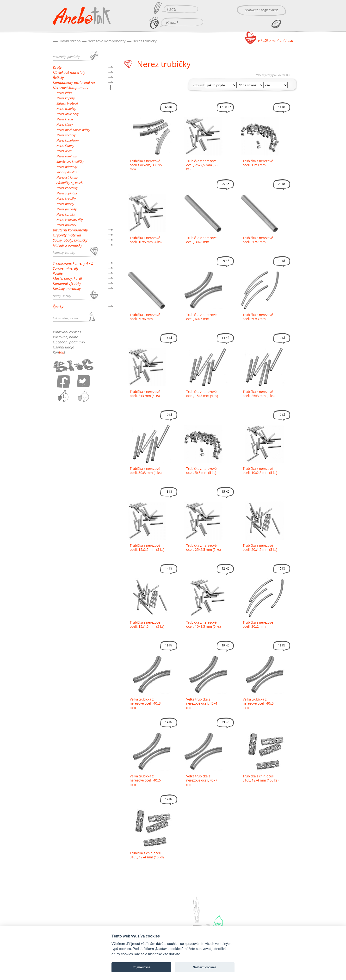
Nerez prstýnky (67, 209)
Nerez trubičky (144, 41)
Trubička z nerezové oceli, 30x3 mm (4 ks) (146, 471)
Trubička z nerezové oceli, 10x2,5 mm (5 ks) (260, 471)
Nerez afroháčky (68, 114)
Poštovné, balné (65, 337)
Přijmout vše (142, 967)
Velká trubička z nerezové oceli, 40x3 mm (145, 703)
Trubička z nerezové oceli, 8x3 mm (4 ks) (145, 394)
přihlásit (251, 10)
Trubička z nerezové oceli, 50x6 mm (145, 317)
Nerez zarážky (66, 135)
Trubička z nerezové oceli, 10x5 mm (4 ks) (146, 240)
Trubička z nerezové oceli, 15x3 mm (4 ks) (202, 394)
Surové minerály (66, 268)
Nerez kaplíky (66, 98)
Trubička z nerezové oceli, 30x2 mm (258, 624)
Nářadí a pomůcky (68, 245)
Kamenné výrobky (67, 283)
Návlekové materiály (69, 72)
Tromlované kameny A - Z (73, 263)
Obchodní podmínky (69, 342)
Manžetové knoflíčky (70, 161)
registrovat (269, 10)
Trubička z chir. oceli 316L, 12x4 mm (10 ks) (147, 855)
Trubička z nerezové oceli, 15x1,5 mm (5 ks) (147, 624)
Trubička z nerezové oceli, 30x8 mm (201, 240)
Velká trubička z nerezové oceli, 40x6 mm (145, 780)
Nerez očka (64, 151)
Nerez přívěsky (66, 225)
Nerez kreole (65, 119)
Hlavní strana (70, 41)
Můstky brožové (67, 103)
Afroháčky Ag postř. (70, 183)
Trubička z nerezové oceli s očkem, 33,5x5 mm (146, 165)
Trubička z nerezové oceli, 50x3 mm (258, 317)
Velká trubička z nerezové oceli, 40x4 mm (202, 703)
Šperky (58, 306)
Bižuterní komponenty (70, 230)
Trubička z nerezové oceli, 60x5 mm (201, 317)
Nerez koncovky (67, 188)
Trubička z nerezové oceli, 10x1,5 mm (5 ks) (204, 624)
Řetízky (58, 77)
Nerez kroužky (66, 198)
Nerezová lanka (67, 177)
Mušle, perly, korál (67, 278)
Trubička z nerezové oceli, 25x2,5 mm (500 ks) (203, 165)
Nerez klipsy (65, 124)
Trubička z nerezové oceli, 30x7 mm (258, 240)
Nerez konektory (68, 140)
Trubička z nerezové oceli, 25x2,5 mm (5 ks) (204, 547)
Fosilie (58, 273)
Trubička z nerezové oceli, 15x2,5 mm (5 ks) (147, 547)
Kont (59, 352)
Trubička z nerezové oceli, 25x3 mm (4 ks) (259, 394)
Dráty (57, 67)
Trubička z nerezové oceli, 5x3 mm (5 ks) (201, 471)
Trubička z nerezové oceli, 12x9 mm (258, 163)
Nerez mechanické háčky (73, 130)
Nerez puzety (65, 204)
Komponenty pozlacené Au (74, 82)
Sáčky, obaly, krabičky (70, 240)
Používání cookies (67, 332)
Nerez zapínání (67, 193)
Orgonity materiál (67, 235)
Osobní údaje (63, 347)
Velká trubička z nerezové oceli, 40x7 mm (202, 780)
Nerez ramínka (67, 156)
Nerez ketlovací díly (70, 220)
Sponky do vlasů (68, 172)
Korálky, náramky (67, 288)
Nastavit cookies (204, 967)
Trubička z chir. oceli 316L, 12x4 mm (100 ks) (261, 778)
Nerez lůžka (64, 93)
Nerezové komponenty (107, 41)
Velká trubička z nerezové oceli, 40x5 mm (258, 703)
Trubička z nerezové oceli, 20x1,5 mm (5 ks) (260, 547)
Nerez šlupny (65, 146)
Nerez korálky (66, 214)
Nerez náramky (67, 167)
